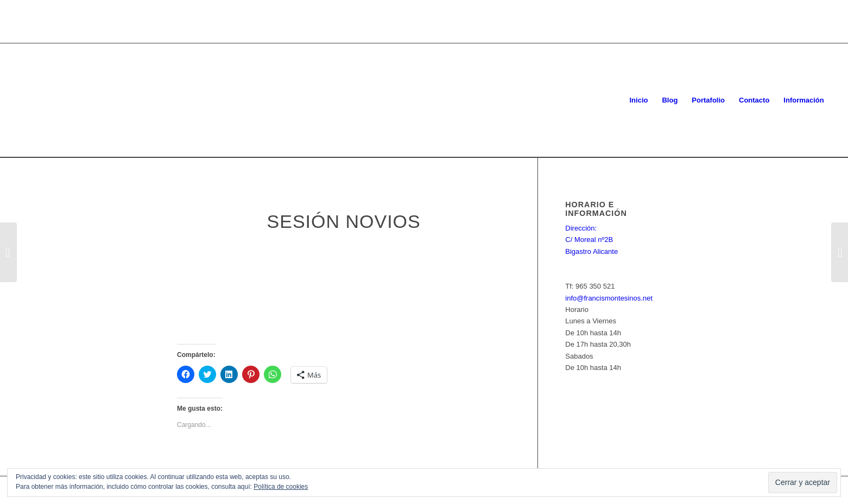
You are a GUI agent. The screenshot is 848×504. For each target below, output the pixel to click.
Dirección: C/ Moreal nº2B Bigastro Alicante (591, 240)
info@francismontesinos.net (609, 298)
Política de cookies (281, 487)
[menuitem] (638, 100)
